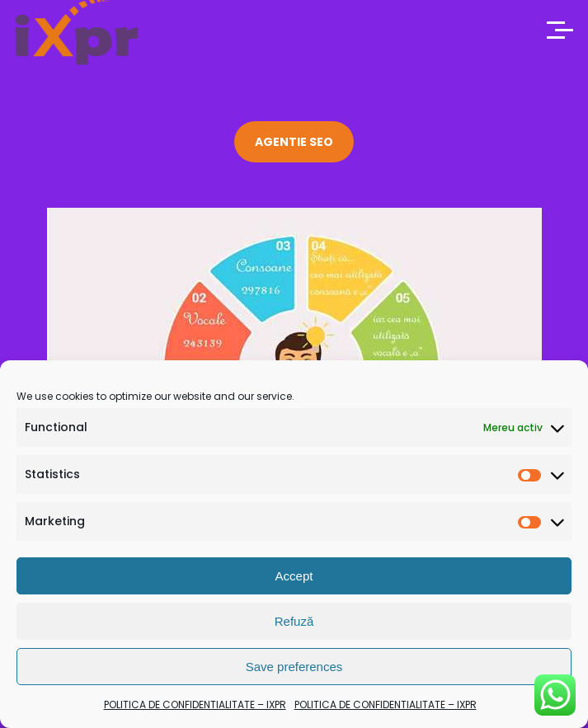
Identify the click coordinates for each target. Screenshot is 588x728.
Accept (294, 576)
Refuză (294, 621)
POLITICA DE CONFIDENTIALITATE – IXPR (195, 705)
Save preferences (294, 667)
